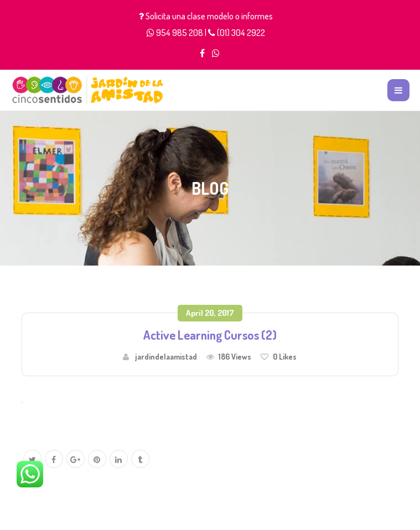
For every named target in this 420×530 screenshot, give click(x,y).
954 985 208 (180, 33)
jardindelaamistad (166, 357)
